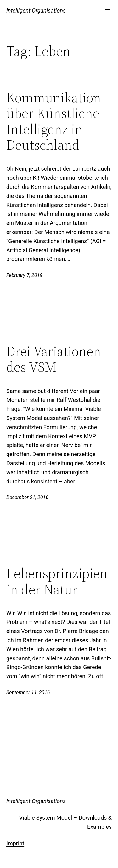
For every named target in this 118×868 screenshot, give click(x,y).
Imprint (15, 843)
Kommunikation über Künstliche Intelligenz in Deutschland (54, 121)
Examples (99, 827)
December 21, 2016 (27, 497)
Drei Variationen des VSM (54, 359)
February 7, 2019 (24, 275)
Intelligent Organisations (36, 11)
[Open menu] (108, 11)
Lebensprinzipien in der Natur (57, 581)
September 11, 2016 (28, 692)
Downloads (93, 818)
